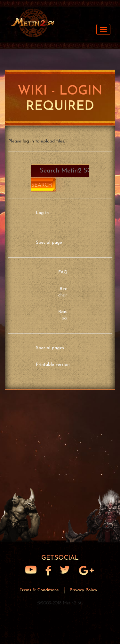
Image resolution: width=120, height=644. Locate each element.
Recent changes (66, 292)
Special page (49, 243)
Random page (67, 315)
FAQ (63, 272)
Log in (42, 213)
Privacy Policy (84, 590)
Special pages (50, 348)
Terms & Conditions (40, 590)
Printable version (53, 365)
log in (28, 141)
